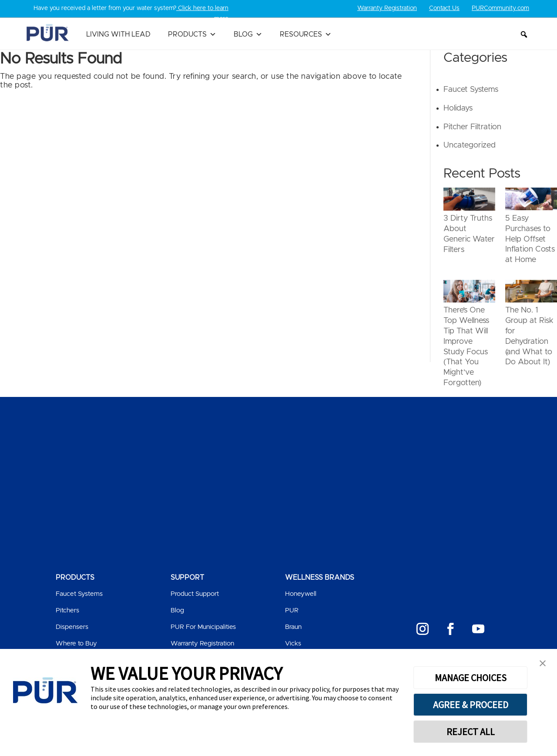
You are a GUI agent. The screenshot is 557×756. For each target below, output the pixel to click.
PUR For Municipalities (203, 627)
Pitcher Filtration (472, 127)
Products (192, 34)
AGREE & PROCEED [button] (471, 705)
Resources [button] (306, 34)
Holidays (458, 108)
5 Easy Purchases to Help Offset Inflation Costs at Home (530, 239)
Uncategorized (470, 145)
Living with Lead (118, 34)
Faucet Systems (471, 90)
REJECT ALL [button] (471, 732)
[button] (524, 34)
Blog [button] (248, 34)
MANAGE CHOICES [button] (471, 678)
